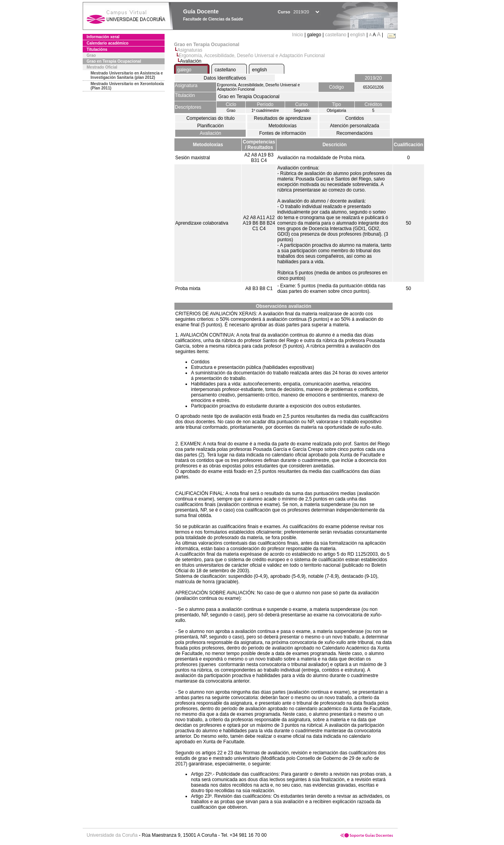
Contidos (355, 118)
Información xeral (103, 37)
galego (184, 70)
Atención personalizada (355, 126)
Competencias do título (210, 118)
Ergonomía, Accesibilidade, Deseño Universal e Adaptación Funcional (252, 56)
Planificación (210, 126)
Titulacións (97, 49)
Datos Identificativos (225, 78)
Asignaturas (190, 50)
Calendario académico (107, 43)
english (358, 35)
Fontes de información (283, 133)
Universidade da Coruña (112, 835)
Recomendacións (355, 133)
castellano (335, 35)
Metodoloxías (283, 126)
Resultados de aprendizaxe (283, 118)
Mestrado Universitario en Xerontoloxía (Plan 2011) (127, 86)
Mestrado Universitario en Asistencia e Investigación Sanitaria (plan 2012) (127, 75)
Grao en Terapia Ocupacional (114, 61)
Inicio (298, 35)
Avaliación (210, 133)
